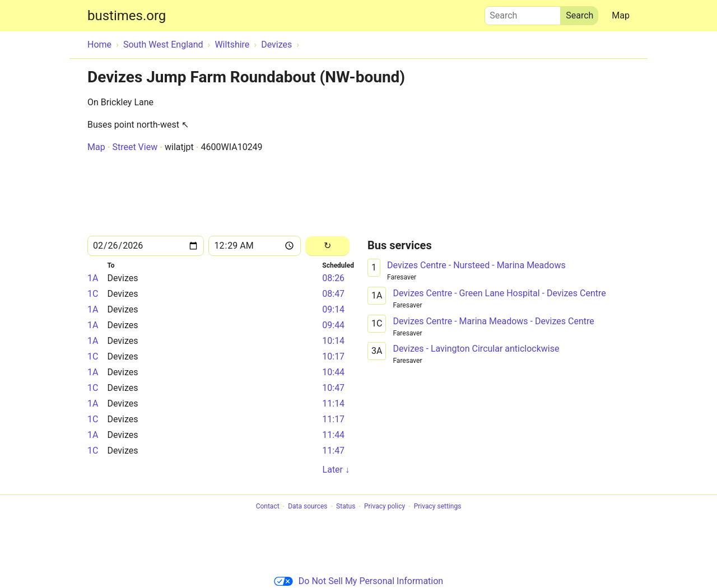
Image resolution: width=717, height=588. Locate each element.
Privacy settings (438, 507)
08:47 (333, 294)
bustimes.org (127, 16)
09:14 (333, 309)
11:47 (333, 451)
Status (346, 507)
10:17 (333, 356)
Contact (268, 507)
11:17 (333, 419)
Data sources (308, 507)
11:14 (333, 403)
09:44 (333, 325)
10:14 (333, 341)
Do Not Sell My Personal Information (358, 581)
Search (523, 13)
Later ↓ (336, 470)
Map (621, 15)
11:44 (333, 435)
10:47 (333, 388)
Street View (135, 147)
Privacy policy (385, 507)
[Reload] (327, 246)
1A (93, 278)
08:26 (333, 278)
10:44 (333, 372)
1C (93, 294)
